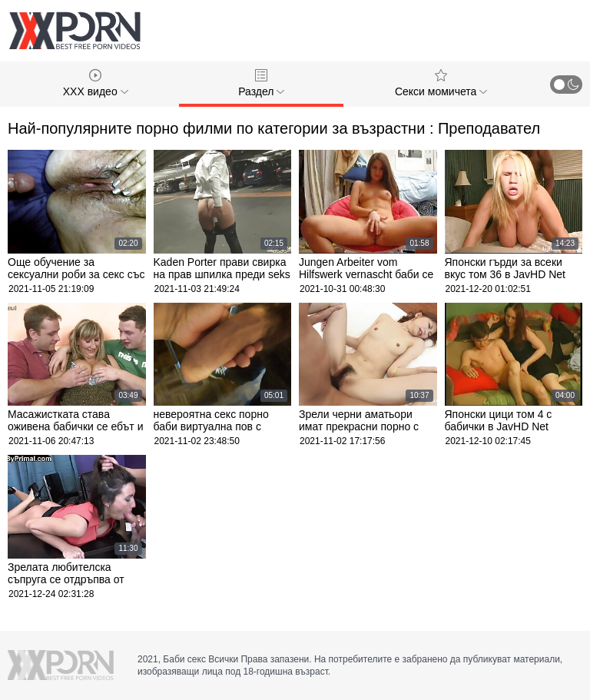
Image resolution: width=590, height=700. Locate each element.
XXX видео (96, 83)
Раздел (261, 83)
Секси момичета (441, 83)
